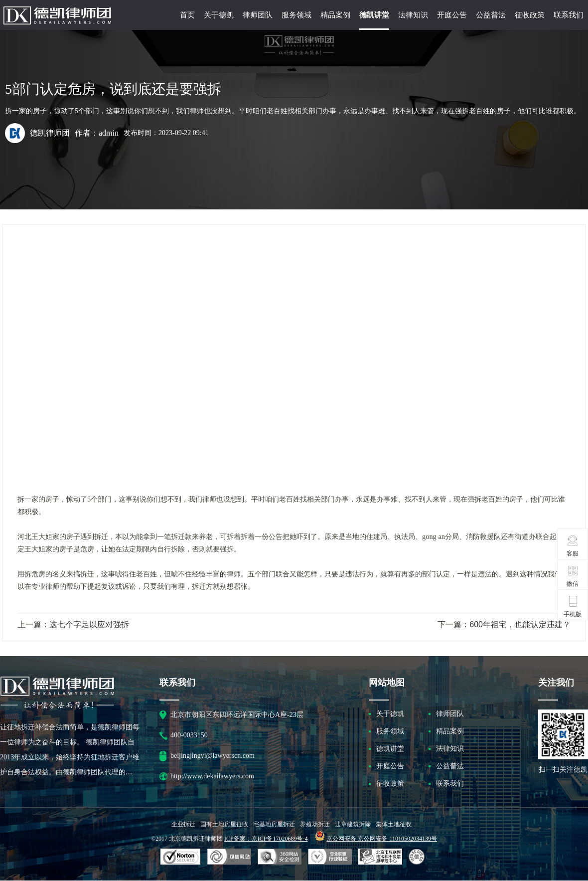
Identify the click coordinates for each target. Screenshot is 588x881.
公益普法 (491, 15)
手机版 (573, 606)
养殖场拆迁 (315, 824)
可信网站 (280, 857)
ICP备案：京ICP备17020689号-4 (266, 839)
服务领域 (296, 15)
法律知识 (413, 15)
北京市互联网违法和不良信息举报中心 (380, 857)
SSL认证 (181, 857)
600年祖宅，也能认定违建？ (520, 624)
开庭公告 (452, 15)
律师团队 (258, 15)
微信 (573, 576)
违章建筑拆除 (353, 824)
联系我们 (569, 15)
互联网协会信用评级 (418, 857)
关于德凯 (219, 15)
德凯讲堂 (374, 15)
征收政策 (530, 15)
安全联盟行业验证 (229, 857)
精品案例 (335, 15)
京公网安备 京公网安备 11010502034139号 (382, 839)
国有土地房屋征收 (224, 824)
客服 (573, 545)
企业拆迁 (183, 824)
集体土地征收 (394, 824)
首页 (187, 15)
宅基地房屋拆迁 (274, 824)
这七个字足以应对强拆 (89, 624)
